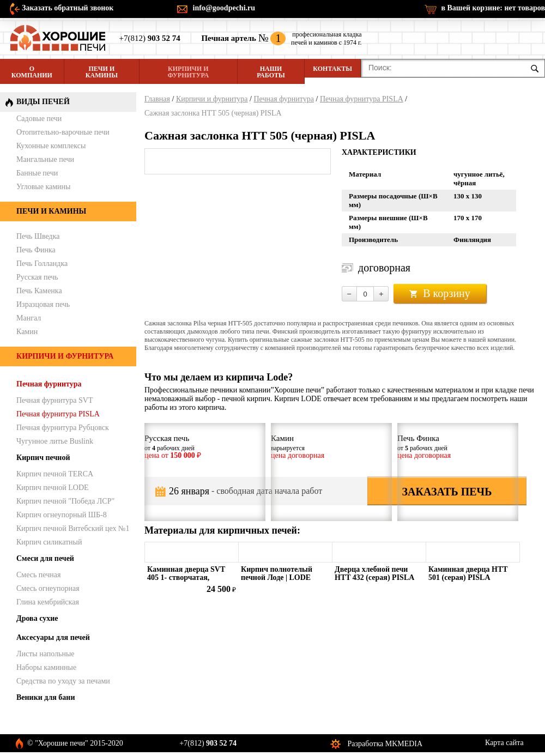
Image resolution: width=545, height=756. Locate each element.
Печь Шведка (38, 236)
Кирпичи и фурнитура (188, 72)
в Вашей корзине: (493, 8)
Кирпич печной (43, 458)
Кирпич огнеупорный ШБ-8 (62, 515)
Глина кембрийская (48, 602)
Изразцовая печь (43, 304)
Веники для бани (46, 697)
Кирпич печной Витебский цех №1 (73, 528)
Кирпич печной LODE (53, 488)
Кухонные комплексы (51, 146)
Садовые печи (39, 119)
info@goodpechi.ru (224, 8)
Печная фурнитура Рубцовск (63, 428)
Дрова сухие (37, 618)
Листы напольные (46, 654)
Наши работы (271, 72)
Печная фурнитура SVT (55, 400)
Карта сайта (504, 743)
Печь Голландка (42, 264)
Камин (27, 332)
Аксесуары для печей (53, 637)
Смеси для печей (45, 558)
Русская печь (37, 277)
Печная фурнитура (284, 99)
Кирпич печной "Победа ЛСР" (65, 501)
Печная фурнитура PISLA (362, 99)
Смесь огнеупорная (48, 588)
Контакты (332, 69)
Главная (157, 99)
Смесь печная (38, 575)
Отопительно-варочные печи (63, 132)
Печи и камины (102, 72)
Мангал (29, 318)
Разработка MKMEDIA (385, 744)
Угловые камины (43, 187)
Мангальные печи (45, 159)
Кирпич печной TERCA (55, 474)
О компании (32, 72)
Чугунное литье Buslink (55, 441)
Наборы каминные (46, 667)
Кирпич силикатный (49, 542)
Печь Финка (36, 250)
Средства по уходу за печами (63, 681)
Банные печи (37, 173)
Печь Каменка (39, 291)
